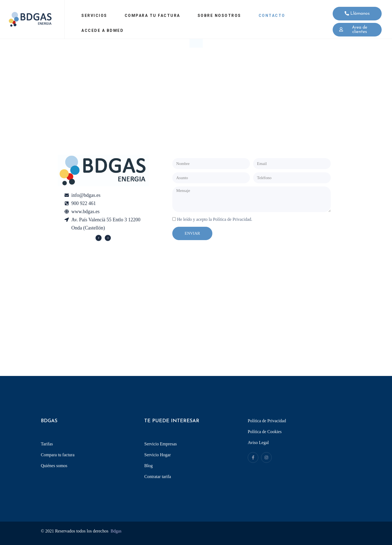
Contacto (272, 16)
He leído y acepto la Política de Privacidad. (215, 219)
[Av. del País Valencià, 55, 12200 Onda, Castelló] (196, 322)
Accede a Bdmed (102, 30)
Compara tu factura (152, 16)
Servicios (94, 16)
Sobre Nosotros (219, 16)
